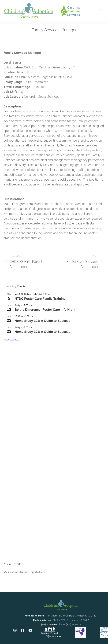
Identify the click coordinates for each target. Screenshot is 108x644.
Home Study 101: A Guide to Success (42, 321)
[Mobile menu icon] (101, 11)
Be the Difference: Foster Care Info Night (45, 310)
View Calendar (11, 340)
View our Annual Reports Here (26, 572)
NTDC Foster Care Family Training (40, 299)
